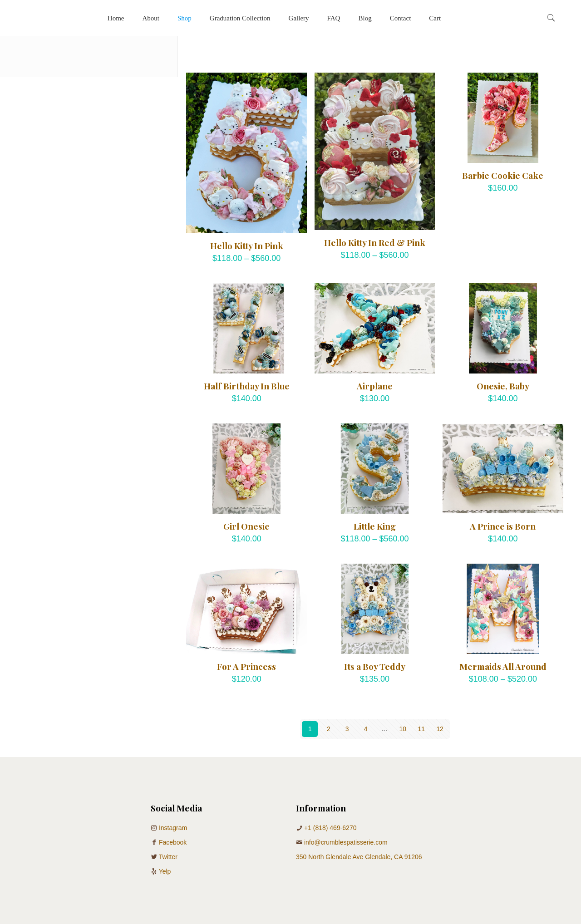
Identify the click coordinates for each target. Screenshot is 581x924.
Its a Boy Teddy (375, 666)
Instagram (173, 828)
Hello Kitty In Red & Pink (375, 242)
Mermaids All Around (503, 666)
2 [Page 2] (329, 729)
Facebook (173, 842)
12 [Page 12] (440, 729)
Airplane (375, 386)
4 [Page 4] (366, 729)
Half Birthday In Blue (247, 386)
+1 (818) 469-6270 (330, 828)
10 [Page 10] (403, 729)
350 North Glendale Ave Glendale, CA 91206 (359, 857)
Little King (375, 526)
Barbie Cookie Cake (503, 175)
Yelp (165, 871)
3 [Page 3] (347, 729)
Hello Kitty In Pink (247, 246)
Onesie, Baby (503, 386)
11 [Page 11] (421, 729)
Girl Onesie (246, 526)
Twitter (168, 857)
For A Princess (246, 666)
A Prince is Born (503, 526)
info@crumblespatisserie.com (346, 842)
